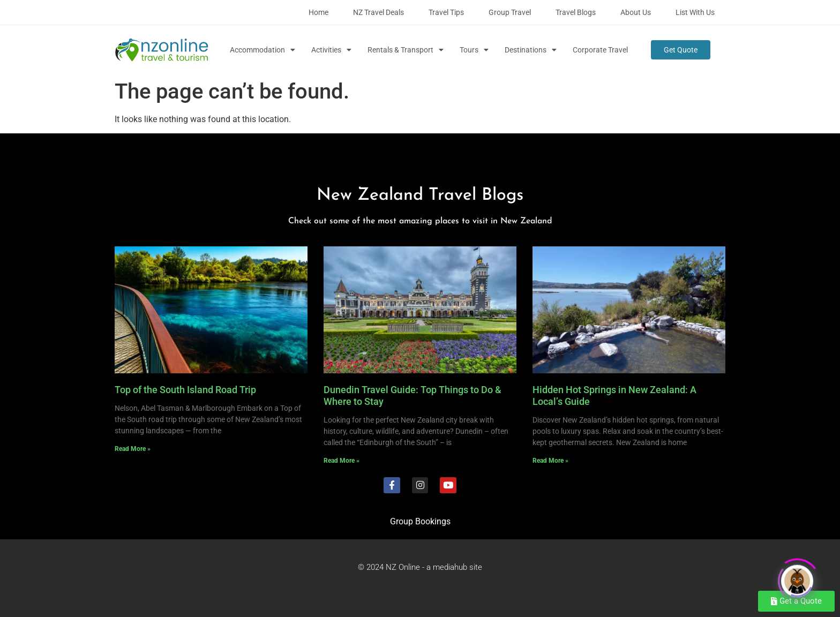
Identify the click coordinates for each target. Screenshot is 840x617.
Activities (331, 50)
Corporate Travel (600, 50)
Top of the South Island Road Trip (185, 390)
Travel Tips (446, 12)
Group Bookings (420, 521)
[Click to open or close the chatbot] (797, 577)
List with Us (695, 12)
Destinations (531, 50)
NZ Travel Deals (378, 12)
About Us (636, 12)
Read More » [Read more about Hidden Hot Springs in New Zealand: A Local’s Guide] (550, 461)
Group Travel (510, 12)
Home (318, 12)
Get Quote (681, 50)
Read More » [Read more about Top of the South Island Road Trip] (133, 449)
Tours (474, 50)
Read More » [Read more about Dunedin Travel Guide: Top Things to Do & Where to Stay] (342, 461)
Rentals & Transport (406, 50)
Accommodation (262, 50)
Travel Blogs (576, 12)
